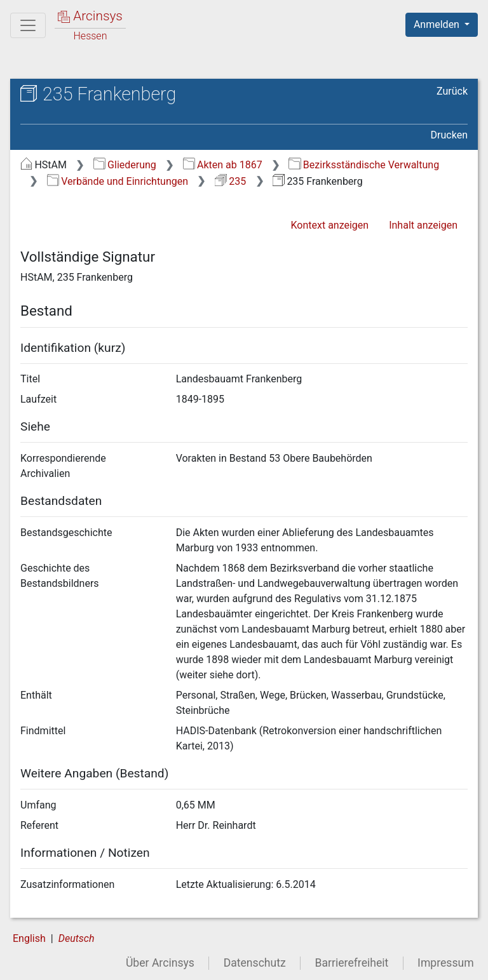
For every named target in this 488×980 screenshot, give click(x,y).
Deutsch (77, 938)
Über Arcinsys (160, 963)
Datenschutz (255, 963)
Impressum (446, 963)
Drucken (449, 135)
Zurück (452, 91)
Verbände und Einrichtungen (118, 181)
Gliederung (125, 165)
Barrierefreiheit (352, 963)
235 (230, 181)
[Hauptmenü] (28, 25)
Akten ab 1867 (223, 165)
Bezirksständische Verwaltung (364, 165)
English (29, 938)
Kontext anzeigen (329, 225)
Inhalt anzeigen (423, 225)
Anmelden (438, 24)
